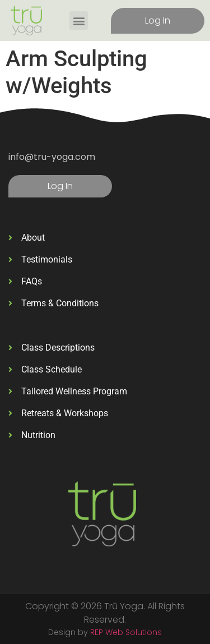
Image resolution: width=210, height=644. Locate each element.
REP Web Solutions (126, 632)
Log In (158, 20)
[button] (79, 20)
